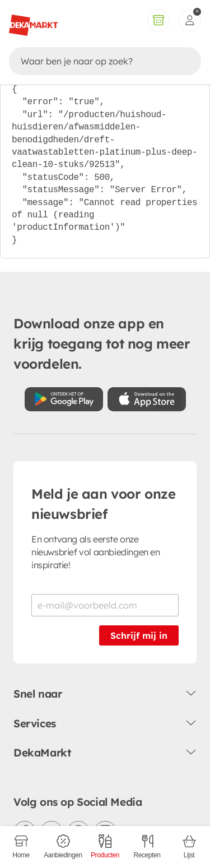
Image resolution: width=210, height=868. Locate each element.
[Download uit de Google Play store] (64, 399)
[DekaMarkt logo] (33, 21)
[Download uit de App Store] (147, 399)
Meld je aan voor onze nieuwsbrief (104, 504)
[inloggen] (190, 21)
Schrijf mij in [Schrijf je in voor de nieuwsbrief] (139, 635)
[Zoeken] (94, 61)
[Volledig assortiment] (158, 21)
